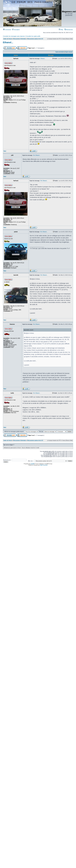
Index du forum (8, 39)
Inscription (16, 30)
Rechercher (69, 30)
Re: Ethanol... (37, 155)
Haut (5, 151)
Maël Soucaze (44, 465)
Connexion (7, 30)
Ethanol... (8, 42)
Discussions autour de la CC (35, 39)
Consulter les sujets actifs (33, 36)
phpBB (32, 464)
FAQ (61, 30)
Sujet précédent (60, 52)
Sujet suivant (69, 52)
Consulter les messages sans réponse (14, 36)
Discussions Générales (20, 39)
